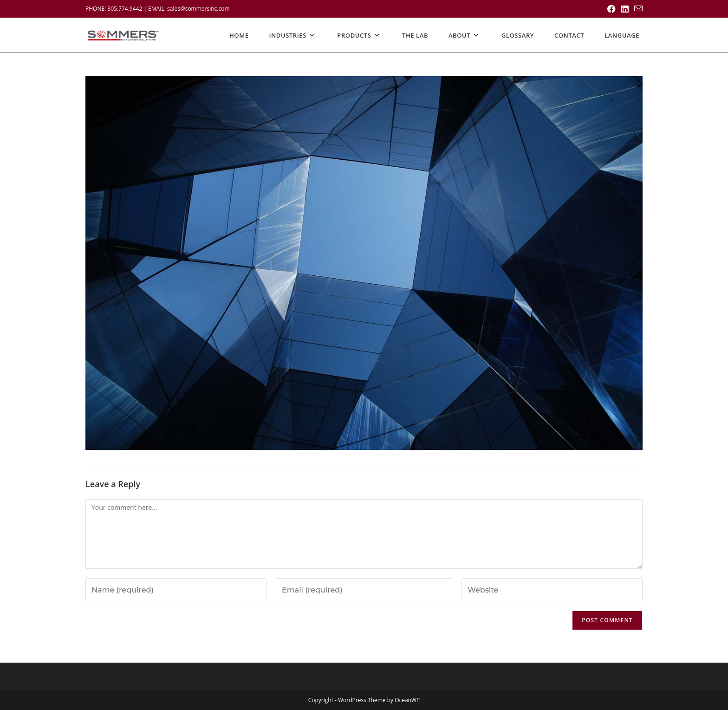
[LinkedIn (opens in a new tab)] (625, 9)
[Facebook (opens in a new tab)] (611, 9)
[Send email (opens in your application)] (637, 9)
